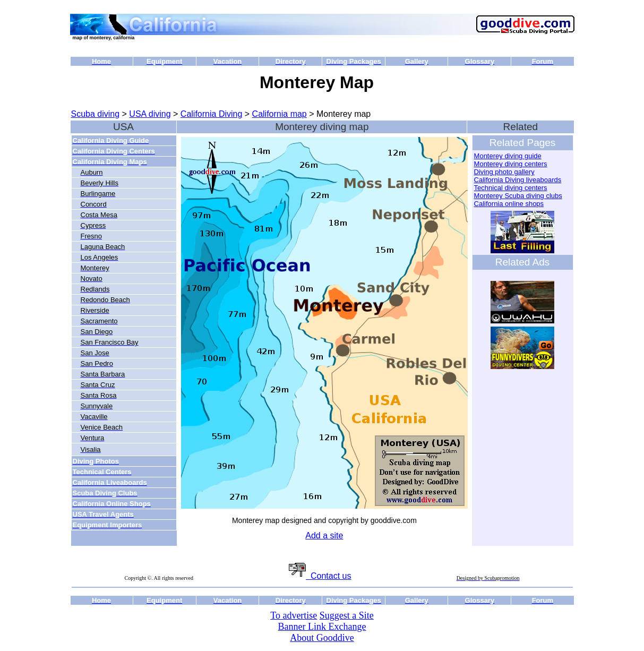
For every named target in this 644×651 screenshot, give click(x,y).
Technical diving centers (511, 188)
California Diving (212, 114)
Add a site (324, 536)
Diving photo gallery (504, 172)
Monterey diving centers (511, 164)
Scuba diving (96, 114)
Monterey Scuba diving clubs (518, 196)
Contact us (320, 576)
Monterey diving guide (508, 156)
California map (280, 114)
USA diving (150, 114)
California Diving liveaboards (518, 180)
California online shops (509, 204)
